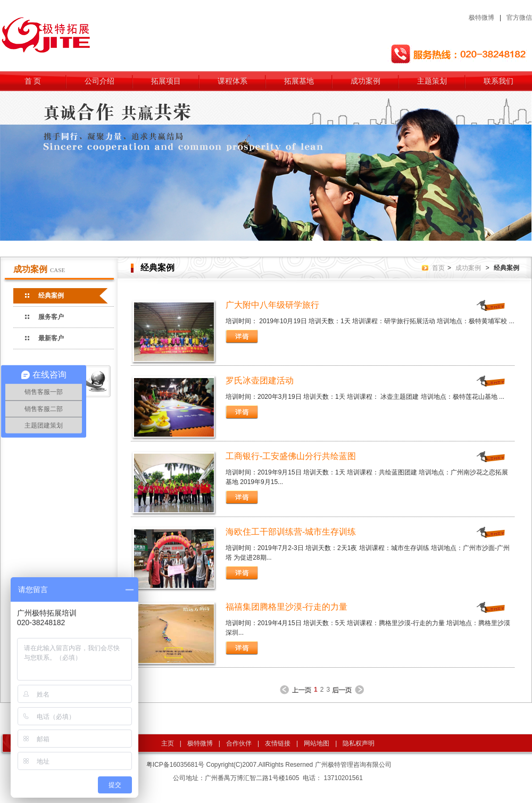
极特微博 (481, 18)
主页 (168, 743)
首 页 (33, 81)
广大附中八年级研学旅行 (272, 305)
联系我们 (498, 81)
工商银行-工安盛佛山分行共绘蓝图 (291, 456)
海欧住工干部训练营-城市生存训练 (291, 532)
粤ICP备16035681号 (175, 765)
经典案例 (51, 296)
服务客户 (51, 317)
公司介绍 (99, 81)
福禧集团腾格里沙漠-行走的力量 (286, 607)
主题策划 (432, 81)
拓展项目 (166, 81)
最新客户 (51, 338)
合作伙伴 (239, 743)
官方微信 (519, 18)
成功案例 (365, 81)
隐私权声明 (359, 743)
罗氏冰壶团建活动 (260, 380)
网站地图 (317, 743)
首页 (438, 268)
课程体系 (232, 81)
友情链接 (278, 743)
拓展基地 (299, 81)
